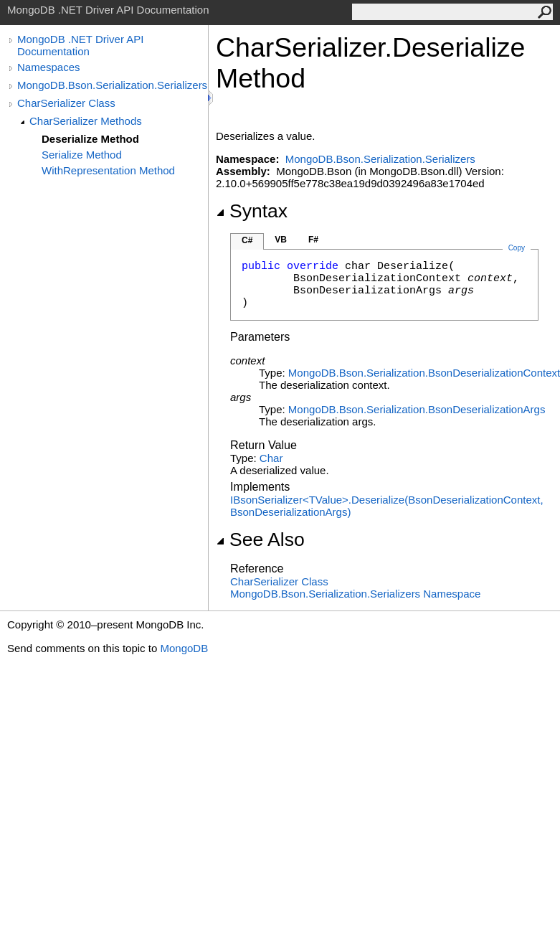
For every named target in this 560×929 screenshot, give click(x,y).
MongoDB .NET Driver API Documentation (80, 45)
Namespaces (49, 67)
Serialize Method (82, 155)
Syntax (252, 211)
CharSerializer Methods (86, 121)
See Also (260, 539)
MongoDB (184, 648)
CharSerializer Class (66, 103)
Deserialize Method (90, 139)
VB (281, 240)
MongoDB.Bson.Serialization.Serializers (112, 85)
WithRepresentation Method (108, 170)
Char (271, 458)
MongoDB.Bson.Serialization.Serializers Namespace (355, 594)
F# (313, 240)
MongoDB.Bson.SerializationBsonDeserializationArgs (417, 409)
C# (247, 240)
